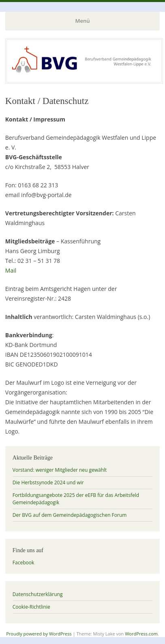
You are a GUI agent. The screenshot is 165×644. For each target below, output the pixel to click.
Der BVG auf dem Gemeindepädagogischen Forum (70, 515)
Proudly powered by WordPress (39, 634)
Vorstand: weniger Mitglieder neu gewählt (60, 470)
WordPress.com (141, 634)
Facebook (23, 563)
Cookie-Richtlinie (31, 607)
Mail (11, 270)
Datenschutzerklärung (38, 594)
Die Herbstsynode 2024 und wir (48, 482)
